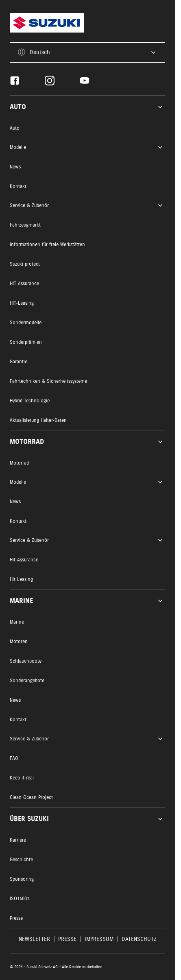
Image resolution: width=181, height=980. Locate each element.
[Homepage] (47, 23)
